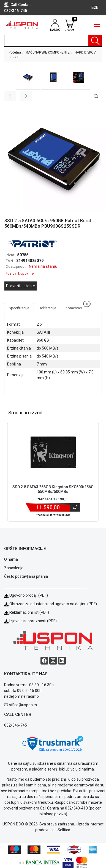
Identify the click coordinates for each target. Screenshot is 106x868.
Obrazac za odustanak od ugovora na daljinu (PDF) (53, 604)
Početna (15, 52)
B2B (95, 7)
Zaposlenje (14, 568)
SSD (17, 57)
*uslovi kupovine (20, 273)
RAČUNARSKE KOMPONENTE (48, 52)
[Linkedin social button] (62, 661)
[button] (28, 77)
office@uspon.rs (23, 705)
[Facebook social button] (44, 661)
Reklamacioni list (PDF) (27, 612)
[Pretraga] (95, 41)
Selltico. (64, 830)
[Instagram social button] (53, 661)
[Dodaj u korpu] (75, 507)
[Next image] (26, 96)
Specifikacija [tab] (19, 308)
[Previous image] (10, 96)
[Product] (53, 452)
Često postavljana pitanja (26, 576)
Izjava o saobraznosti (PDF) (33, 621)
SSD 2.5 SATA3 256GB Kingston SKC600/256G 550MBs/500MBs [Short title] (53, 489)
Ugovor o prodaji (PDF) (26, 595)
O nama (11, 559)
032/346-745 (16, 11)
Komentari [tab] (76, 306)
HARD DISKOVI (86, 52)
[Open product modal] (96, 97)
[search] (53, 41)
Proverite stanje (21, 286)
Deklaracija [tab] (47, 308)
